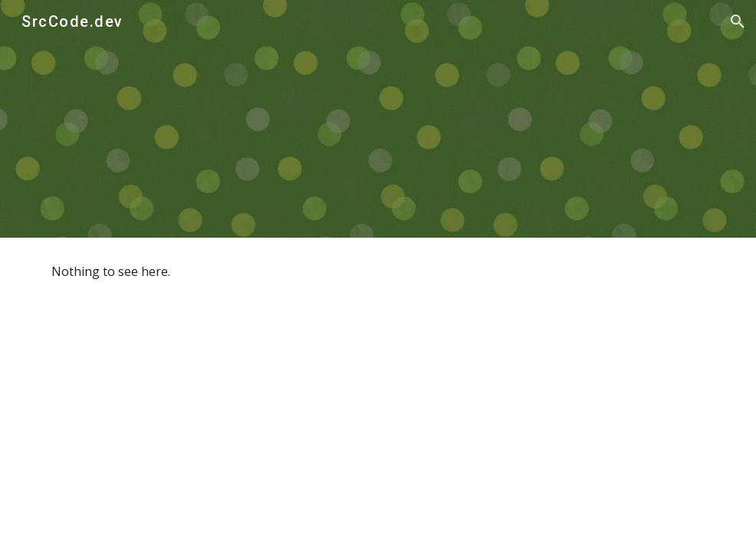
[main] (378, 272)
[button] (738, 21)
